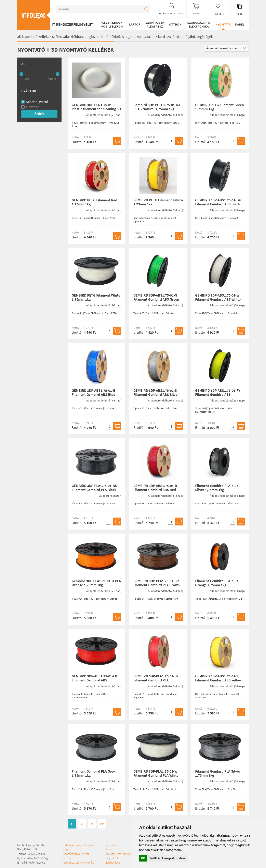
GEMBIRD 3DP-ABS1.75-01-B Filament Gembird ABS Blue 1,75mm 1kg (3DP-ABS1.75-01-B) (95, 396)
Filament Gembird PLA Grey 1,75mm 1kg (93, 773)
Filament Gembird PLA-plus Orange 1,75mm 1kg (217, 583)
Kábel (239, 24)
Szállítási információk (105, 862)
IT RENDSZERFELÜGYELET (73, 24)
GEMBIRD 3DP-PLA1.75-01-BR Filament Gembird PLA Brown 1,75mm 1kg (157, 585)
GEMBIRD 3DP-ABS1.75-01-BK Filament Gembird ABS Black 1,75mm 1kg (218, 204)
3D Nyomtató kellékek (87, 49)
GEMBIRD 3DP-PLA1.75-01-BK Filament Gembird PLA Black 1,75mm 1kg (94, 490)
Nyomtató (222, 24)
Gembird (33, 107)
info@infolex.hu (36, 862)
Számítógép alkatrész (154, 24)
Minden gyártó (37, 102)
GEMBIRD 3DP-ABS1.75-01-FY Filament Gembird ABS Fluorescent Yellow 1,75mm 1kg (220, 394)
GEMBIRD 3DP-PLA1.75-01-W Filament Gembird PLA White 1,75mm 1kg (156, 775)
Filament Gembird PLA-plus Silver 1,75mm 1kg (217, 488)
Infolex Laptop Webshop (32, 845)
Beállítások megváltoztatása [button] (168, 858)
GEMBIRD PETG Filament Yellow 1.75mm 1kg (158, 202)
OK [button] (143, 858)
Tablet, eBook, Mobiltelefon (111, 24)
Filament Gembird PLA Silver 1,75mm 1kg (218, 773)
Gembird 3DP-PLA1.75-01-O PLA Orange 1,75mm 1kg (96, 583)
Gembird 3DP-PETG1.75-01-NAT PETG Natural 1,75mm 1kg (158, 107)
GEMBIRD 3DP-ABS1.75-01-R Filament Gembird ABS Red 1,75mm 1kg (155, 490)
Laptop (134, 24)
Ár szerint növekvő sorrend (226, 48)
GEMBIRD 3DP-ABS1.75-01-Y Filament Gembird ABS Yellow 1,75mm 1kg (218, 680)
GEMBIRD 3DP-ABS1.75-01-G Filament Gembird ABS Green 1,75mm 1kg (156, 299)
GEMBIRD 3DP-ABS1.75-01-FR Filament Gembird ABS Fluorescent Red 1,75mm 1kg (94, 680)
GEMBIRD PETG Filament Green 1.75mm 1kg (220, 107)
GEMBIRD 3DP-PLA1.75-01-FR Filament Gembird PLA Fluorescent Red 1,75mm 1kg (156, 680)
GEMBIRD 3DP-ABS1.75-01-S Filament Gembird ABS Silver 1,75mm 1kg (156, 394)
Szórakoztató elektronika (197, 24)
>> (102, 824)
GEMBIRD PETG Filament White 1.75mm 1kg (96, 297)
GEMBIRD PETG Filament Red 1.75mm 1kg (94, 202)
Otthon (174, 24)
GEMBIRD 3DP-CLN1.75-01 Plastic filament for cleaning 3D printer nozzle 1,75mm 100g (96, 109)
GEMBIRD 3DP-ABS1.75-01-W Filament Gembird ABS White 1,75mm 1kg (218, 299)
